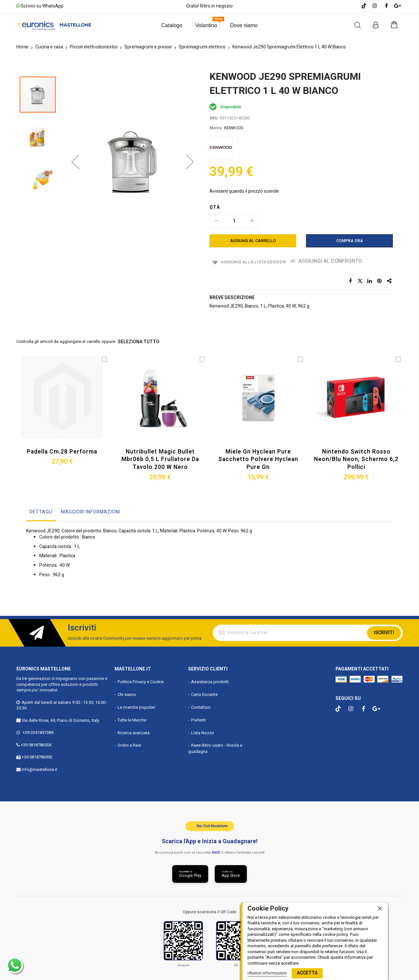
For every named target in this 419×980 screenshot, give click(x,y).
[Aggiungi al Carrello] (253, 241)
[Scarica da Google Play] (189, 872)
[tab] (41, 511)
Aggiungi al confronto (338, 261)
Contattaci (201, 704)
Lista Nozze (202, 730)
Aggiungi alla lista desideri (255, 261)
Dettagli (41, 509)
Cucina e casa (49, 47)
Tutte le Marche (132, 717)
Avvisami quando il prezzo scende (244, 191)
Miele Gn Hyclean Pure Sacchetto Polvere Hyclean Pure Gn (258, 457)
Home (22, 47)
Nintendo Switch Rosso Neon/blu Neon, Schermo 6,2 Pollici (356, 457)
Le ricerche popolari (136, 704)
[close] (380, 909)
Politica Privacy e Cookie (141, 679)
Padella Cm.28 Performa (62, 450)
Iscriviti (384, 630)
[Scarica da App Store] (232, 872)
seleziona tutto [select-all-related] (137, 341)
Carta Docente (204, 692)
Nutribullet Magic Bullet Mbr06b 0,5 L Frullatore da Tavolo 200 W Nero (160, 457)
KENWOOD (234, 128)
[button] (75, 122)
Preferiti (199, 717)
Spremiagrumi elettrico (202, 47)
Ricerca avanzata (134, 730)
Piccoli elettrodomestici (94, 47)
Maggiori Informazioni (91, 509)
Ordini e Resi (129, 743)
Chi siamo (127, 692)
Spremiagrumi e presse (148, 47)
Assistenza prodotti (210, 679)
